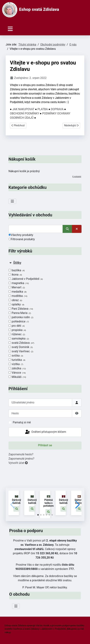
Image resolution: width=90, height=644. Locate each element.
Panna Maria (20, 313)
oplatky (17, 305)
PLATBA (43, 109)
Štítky (17, 263)
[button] (17, 509)
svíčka (16, 356)
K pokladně (77, 177)
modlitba (18, 296)
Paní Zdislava (21, 309)
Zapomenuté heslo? (21, 454)
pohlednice (19, 322)
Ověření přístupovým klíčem (45, 432)
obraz (16, 300)
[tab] (45, 320)
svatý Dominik (21, 347)
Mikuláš (18, 377)
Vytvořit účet (18, 463)
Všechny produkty (21, 235)
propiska (17, 330)
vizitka (16, 364)
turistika (17, 360)
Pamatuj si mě (22, 422)
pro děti (17, 326)
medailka (18, 292)
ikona (15, 275)
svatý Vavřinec (21, 351)
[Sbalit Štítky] (10, 263)
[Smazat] (77, 229)
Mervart (17, 287)
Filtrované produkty (22, 239)
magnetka (19, 283)
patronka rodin (21, 317)
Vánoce (17, 373)
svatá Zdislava (22, 343)
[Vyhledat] (36, 229)
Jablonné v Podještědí (26, 279)
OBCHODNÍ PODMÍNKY (24, 113)
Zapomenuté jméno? (21, 459)
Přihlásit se (45, 445)
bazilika (17, 270)
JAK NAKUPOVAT (23, 109)
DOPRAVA (57, 109)
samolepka (19, 339)
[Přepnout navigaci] (10, 29)
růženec (17, 334)
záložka (17, 368)
